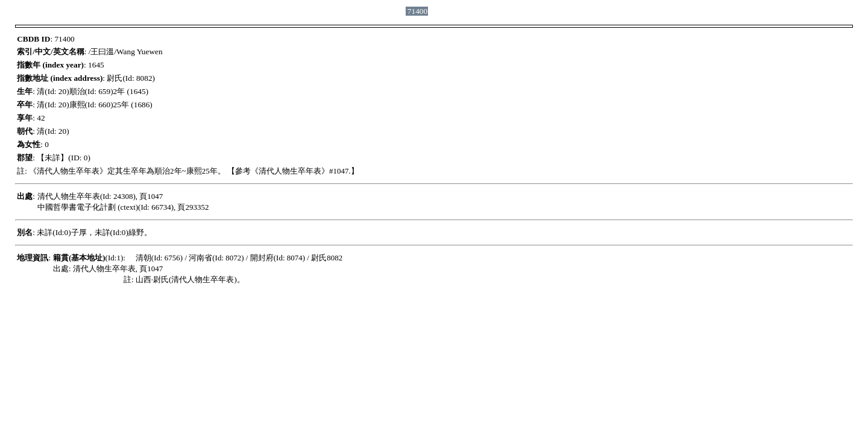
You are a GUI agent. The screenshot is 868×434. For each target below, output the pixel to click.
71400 (417, 11)
